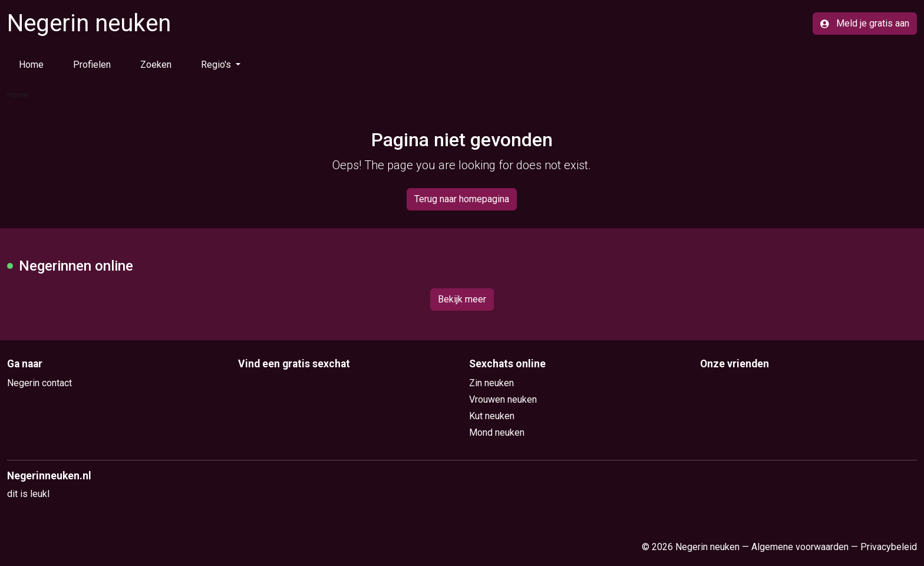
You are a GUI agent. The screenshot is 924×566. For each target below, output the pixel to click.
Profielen (92, 65)
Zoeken (156, 65)
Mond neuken (497, 432)
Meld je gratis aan (865, 23)
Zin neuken (491, 383)
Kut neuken (492, 416)
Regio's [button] (217, 65)
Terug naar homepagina (462, 199)
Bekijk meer (462, 299)
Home (31, 65)
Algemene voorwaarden (800, 547)
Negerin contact (39, 383)
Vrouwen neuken (503, 399)
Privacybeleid (889, 547)
